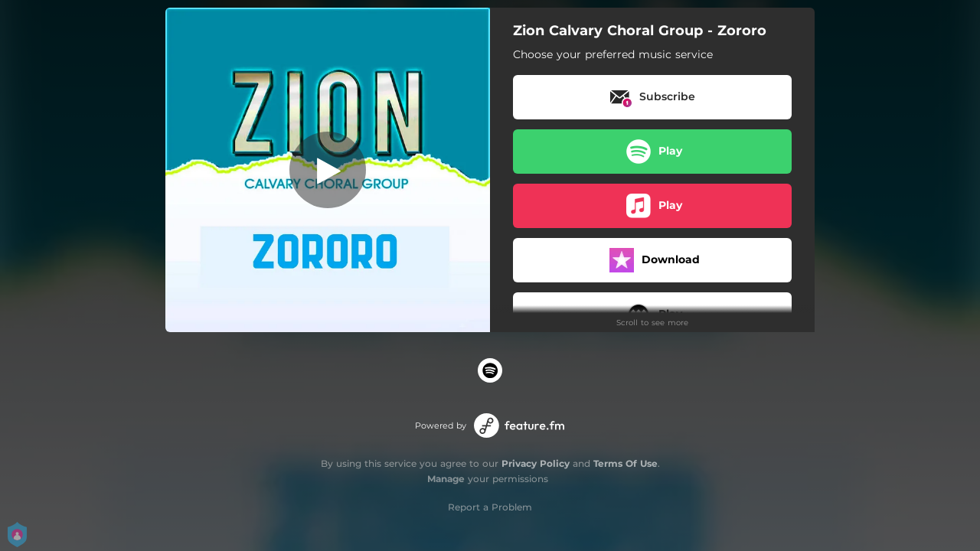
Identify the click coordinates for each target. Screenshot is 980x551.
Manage (446, 479)
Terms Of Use (626, 463)
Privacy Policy (536, 463)
